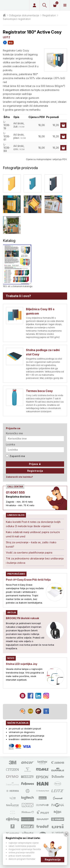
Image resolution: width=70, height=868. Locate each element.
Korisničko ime (14, 433)
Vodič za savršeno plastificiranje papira (29, 553)
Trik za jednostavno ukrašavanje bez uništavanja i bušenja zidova (35, 561)
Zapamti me (15, 456)
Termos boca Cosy (39, 391)
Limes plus (15, 5)
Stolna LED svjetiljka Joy (22, 664)
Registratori (49, 15)
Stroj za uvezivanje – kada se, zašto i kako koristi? (31, 544)
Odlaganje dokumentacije (24, 15)
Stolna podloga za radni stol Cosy (43, 352)
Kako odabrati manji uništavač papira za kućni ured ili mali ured (33, 534)
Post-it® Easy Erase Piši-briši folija (28, 580)
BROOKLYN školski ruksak (22, 618)
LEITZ (7, 37)
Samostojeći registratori (17, 19)
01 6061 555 (15, 492)
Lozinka (10, 444)
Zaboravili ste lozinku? (19, 477)
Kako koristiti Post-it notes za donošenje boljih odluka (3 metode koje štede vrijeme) (33, 524)
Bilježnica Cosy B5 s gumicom (40, 311)
